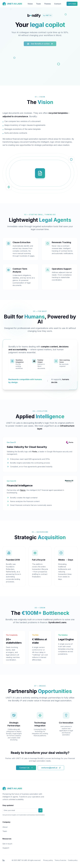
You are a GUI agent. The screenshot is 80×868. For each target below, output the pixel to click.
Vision (30, 4)
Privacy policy (48, 860)
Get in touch (7, 844)
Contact (58, 4)
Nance (23, 490)
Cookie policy (73, 860)
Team (38, 4)
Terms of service (60, 860)
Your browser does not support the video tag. (40, 67)
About (5, 827)
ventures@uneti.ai (51, 768)
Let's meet (72, 4)
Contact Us (26, 768)
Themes (47, 4)
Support (6, 848)
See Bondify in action (40, 45)
